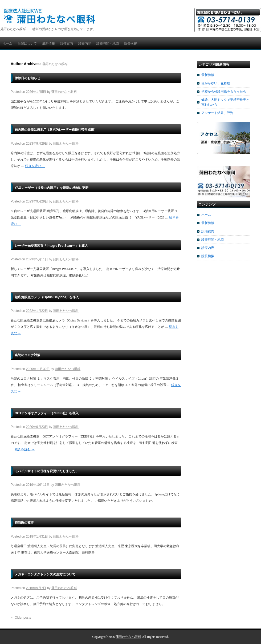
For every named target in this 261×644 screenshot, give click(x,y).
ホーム (7, 43)
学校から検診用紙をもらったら (224, 92)
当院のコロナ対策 (27, 355)
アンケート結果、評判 (217, 113)
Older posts (21, 618)
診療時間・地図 (108, 43)
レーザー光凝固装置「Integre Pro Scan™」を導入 (51, 246)
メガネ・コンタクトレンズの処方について (45, 574)
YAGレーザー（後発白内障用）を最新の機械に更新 (52, 188)
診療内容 (85, 43)
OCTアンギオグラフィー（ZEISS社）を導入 (47, 413)
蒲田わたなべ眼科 (55, 64)
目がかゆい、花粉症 (216, 83)
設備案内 (67, 43)
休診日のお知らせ (27, 78)
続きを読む (35, 166)
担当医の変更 (24, 523)
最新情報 (48, 43)
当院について (27, 43)
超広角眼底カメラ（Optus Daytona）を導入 (47, 297)
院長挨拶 (130, 43)
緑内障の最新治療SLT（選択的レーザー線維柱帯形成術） (56, 130)
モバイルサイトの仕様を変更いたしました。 (47, 471)
